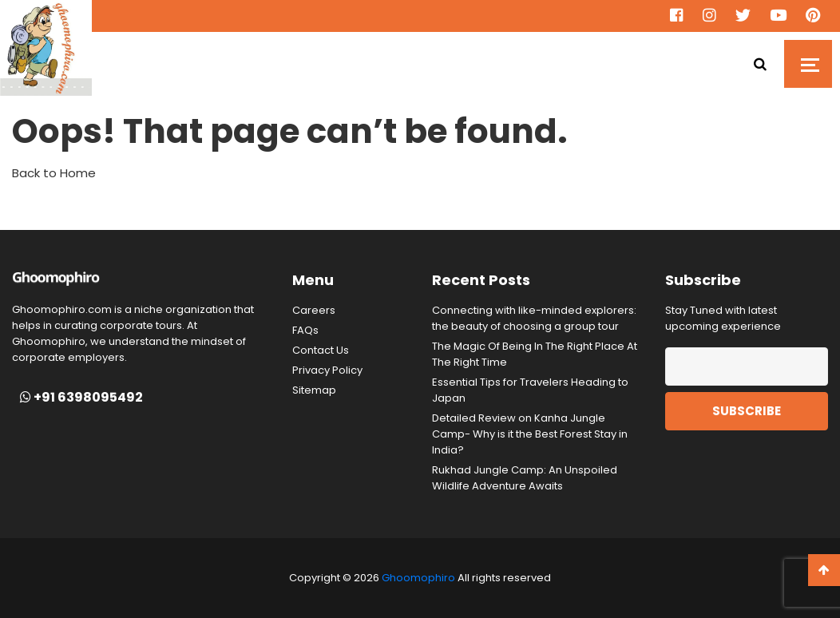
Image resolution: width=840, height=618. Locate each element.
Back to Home (54, 173)
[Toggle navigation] (808, 64)
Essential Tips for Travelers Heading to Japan (530, 390)
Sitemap (314, 390)
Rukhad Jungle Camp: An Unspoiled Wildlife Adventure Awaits (525, 478)
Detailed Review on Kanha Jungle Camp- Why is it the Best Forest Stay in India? (530, 434)
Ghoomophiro (418, 578)
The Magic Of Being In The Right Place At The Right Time (535, 354)
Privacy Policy (327, 370)
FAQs (305, 330)
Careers (314, 310)
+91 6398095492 (81, 398)
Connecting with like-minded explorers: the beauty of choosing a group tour (534, 318)
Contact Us (321, 350)
